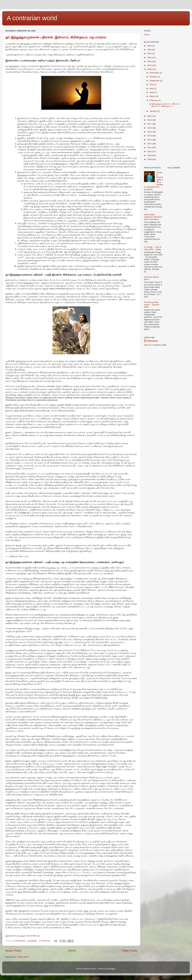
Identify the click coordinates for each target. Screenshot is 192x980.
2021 (150, 65)
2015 (150, 132)
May (152, 89)
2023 (150, 58)
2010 (150, 152)
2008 (150, 159)
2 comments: (45, 941)
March (153, 96)
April (152, 92)
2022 (150, 61)
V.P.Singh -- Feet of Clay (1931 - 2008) (153, 248)
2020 (150, 69)
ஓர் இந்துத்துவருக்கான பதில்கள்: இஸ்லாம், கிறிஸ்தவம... (165, 105)
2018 (150, 120)
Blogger (112, 969)
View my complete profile (155, 345)
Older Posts (130, 951)
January (153, 111)
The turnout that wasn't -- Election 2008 (152, 305)
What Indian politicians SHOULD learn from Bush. (153, 217)
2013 (150, 140)
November (154, 73)
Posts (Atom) (24, 957)
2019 (150, 116)
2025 (150, 50)
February (154, 100)
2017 (150, 124)
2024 (150, 54)
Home (72, 951)
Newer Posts (13, 951)
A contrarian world (32, 18)
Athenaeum (153, 341)
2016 (150, 128)
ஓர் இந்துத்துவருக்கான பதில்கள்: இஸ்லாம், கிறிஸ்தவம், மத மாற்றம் (56, 37)
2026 (150, 46)
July (152, 84)
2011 (150, 147)
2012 (150, 144)
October (153, 77)
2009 (150, 155)
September (155, 81)
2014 (150, 136)
